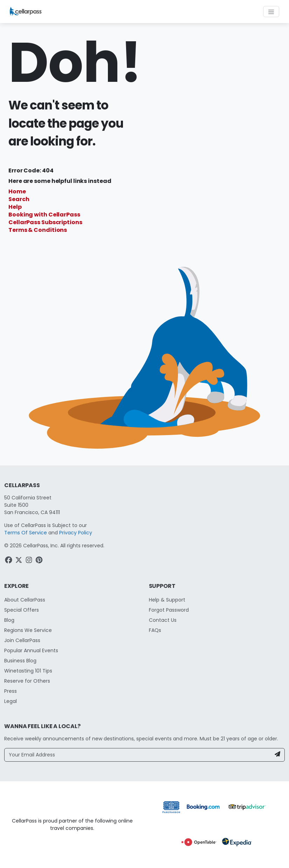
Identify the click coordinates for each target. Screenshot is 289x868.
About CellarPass (25, 600)
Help (15, 207)
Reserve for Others (27, 681)
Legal (11, 701)
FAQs (155, 630)
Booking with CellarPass (44, 215)
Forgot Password (169, 610)
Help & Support (167, 600)
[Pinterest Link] (40, 561)
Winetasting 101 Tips (28, 671)
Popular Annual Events (31, 650)
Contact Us (163, 620)
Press (11, 691)
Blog (9, 620)
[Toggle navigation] (271, 12)
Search (19, 199)
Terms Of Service (26, 533)
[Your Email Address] (138, 755)
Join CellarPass (22, 640)
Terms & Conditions (38, 230)
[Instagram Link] (30, 561)
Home (17, 191)
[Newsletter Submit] (277, 755)
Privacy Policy (76, 533)
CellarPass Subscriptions (45, 222)
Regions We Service (28, 630)
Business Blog (20, 661)
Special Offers (22, 610)
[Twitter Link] (19, 561)
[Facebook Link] (9, 561)
